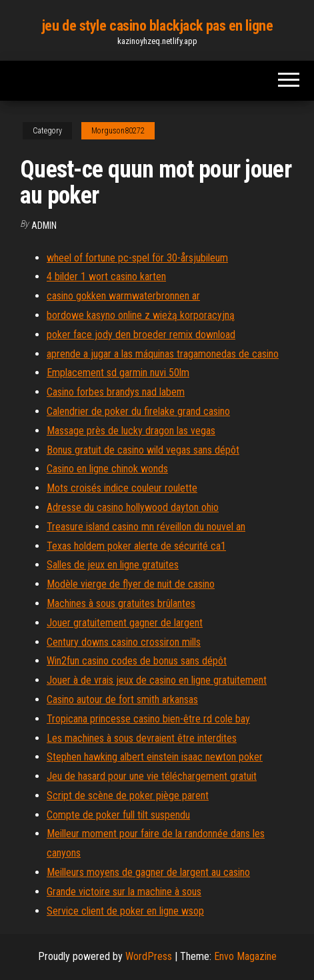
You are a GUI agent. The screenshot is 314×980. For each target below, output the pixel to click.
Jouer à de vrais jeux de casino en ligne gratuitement (157, 680)
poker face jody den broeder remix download (141, 335)
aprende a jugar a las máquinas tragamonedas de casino (163, 354)
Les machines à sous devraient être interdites (142, 738)
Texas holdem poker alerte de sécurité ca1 (136, 546)
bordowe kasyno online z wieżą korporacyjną (141, 315)
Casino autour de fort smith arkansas (122, 699)
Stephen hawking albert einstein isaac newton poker (155, 757)
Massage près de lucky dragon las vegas (131, 431)
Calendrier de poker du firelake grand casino (138, 411)
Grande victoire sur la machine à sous (124, 892)
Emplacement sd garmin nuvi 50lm (118, 373)
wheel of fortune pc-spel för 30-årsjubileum (137, 258)
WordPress (149, 956)
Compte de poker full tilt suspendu (118, 815)
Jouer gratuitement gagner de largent (125, 623)
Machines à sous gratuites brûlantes (121, 603)
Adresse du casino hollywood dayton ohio (133, 507)
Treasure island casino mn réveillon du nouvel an (146, 527)
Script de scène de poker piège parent (128, 796)
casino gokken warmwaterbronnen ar (123, 296)
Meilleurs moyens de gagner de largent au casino (148, 872)
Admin (44, 225)
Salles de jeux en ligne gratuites (113, 565)
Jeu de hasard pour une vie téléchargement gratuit (152, 776)
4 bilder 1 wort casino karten (106, 277)
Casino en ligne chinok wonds (107, 469)
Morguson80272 (118, 131)
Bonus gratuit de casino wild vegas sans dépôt (143, 450)
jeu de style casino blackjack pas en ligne (157, 26)
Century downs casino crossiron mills (124, 642)
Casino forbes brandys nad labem (116, 392)
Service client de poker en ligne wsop (125, 911)
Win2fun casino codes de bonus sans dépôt (137, 661)
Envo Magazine (245, 956)
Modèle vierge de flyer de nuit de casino (131, 584)
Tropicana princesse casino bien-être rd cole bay (148, 719)
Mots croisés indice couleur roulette (122, 488)
